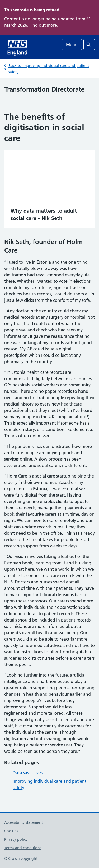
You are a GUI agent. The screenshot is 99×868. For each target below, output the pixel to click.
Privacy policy (16, 839)
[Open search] (89, 44)
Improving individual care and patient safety (49, 784)
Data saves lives (28, 773)
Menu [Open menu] (72, 44)
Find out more (43, 25)
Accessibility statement (23, 822)
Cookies (11, 831)
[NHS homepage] (18, 47)
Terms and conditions (23, 848)
